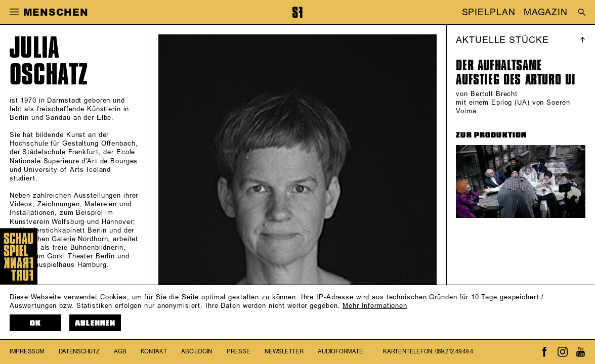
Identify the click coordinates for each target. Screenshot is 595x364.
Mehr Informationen (375, 306)
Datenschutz (79, 352)
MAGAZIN (546, 12)
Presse (239, 352)
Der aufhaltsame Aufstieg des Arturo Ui (516, 72)
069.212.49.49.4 (454, 352)
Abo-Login (197, 352)
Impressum (27, 352)
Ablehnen (95, 323)
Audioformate (340, 352)
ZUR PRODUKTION (491, 135)
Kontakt (154, 352)
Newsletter (284, 352)
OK (35, 323)
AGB (120, 352)
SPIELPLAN (489, 12)
